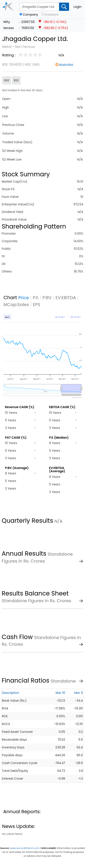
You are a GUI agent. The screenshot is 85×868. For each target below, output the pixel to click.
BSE (16, 80)
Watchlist (66, 65)
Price (24, 298)
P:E (36, 298)
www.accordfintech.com (25, 848)
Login (77, 7)
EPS (37, 305)
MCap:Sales (16, 305)
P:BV (47, 298)
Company (31, 15)
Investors (52, 15)
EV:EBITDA (66, 298)
